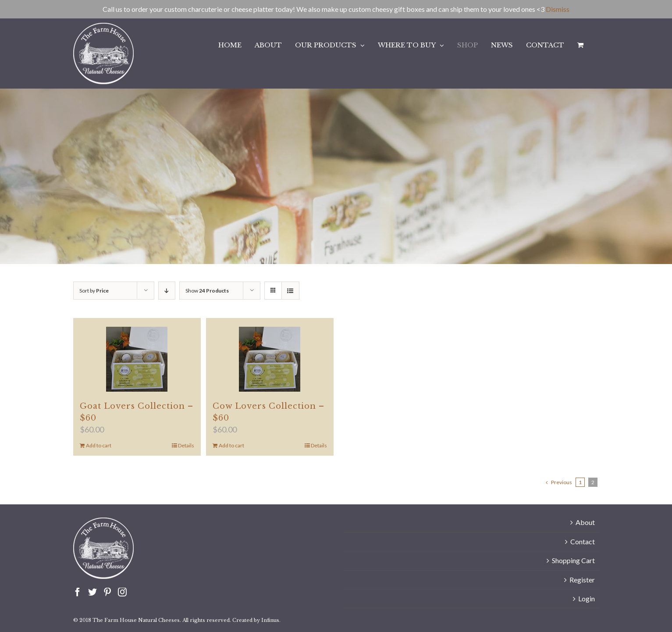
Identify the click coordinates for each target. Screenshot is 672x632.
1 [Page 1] (580, 482)
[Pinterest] (107, 592)
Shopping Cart (573, 560)
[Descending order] (167, 291)
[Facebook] (78, 592)
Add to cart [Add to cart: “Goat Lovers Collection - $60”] (99, 445)
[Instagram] (122, 592)
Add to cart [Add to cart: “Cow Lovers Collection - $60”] (231, 445)
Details (186, 445)
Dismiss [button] (558, 9)
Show (207, 291)
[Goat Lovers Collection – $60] (137, 359)
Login (587, 598)
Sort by (94, 291)
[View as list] (290, 291)
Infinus (270, 620)
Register (582, 580)
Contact (583, 541)
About (585, 522)
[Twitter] (92, 592)
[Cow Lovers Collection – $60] (270, 359)
